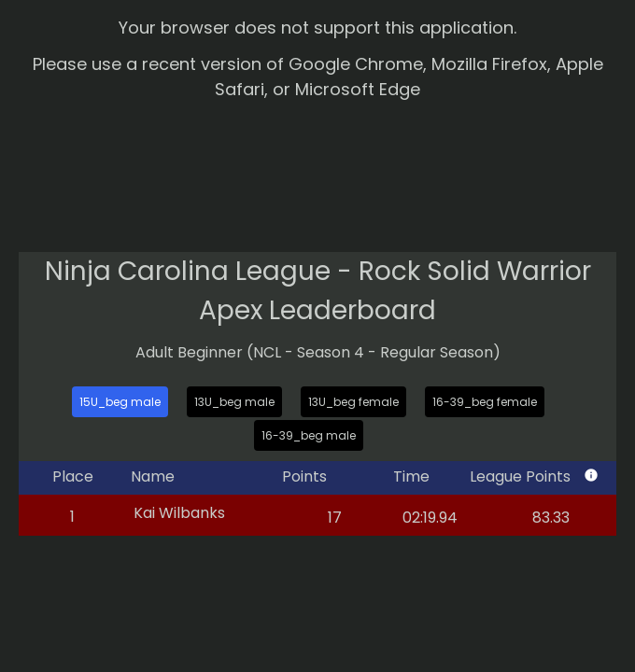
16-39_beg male (309, 435)
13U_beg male (234, 402)
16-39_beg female (485, 402)
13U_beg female (353, 402)
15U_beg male (120, 402)
